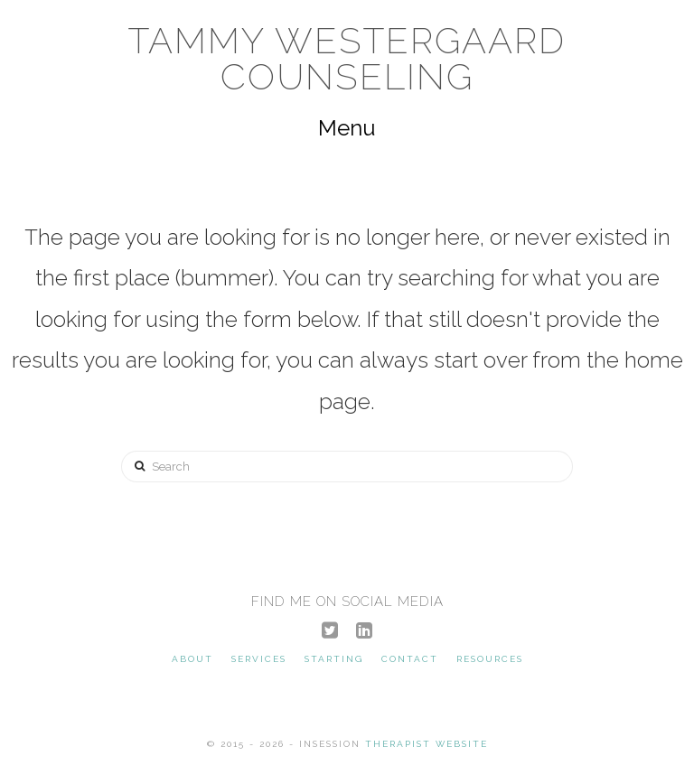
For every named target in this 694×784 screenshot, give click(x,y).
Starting (334, 659)
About (192, 659)
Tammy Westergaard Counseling (347, 59)
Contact (410, 659)
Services (259, 659)
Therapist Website (427, 744)
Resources (490, 659)
